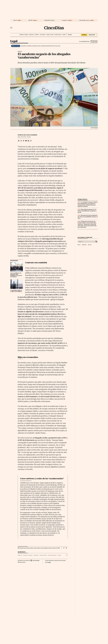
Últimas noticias (58, 35)
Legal (14, 41)
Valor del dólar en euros (84, 20)
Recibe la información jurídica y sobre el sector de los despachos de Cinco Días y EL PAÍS (40, 548)
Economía (37, 35)
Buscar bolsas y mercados (85, 237)
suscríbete (84, 35)
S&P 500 (31, 20)
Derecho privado (43, 555)
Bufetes (20, 52)
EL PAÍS (69, 34)
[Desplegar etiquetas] (67, 555)
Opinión (64, 35)
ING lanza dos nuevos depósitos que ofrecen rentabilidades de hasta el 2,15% (88, 217)
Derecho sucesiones (28, 555)
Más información (22, 562)
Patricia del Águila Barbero (27, 135)
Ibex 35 (15, 20)
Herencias (20, 555)
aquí (50, 562)
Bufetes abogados (52, 555)
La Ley (94, 42)
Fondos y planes (50, 35)
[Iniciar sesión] (93, 35)
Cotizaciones (42, 35)
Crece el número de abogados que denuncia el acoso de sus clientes (16, 275)
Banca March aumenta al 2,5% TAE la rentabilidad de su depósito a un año (87, 211)
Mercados (31, 35)
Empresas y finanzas (24, 35)
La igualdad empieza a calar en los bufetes (16, 291)
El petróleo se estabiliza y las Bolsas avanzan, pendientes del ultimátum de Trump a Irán (41, 46)
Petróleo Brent (47, 20)
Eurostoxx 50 (65, 20)
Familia (59, 555)
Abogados (36, 555)
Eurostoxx (84, 245)
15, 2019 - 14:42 (26, 137)
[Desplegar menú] (11, 28)
